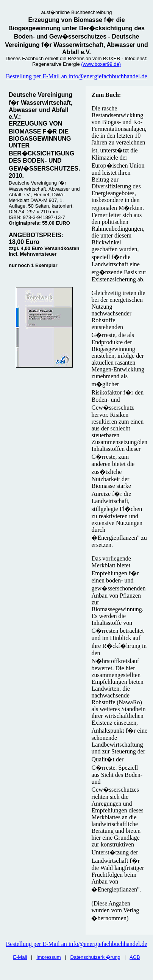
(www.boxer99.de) (101, 64)
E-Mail (20, 957)
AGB (135, 957)
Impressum (48, 957)
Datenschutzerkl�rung (95, 957)
